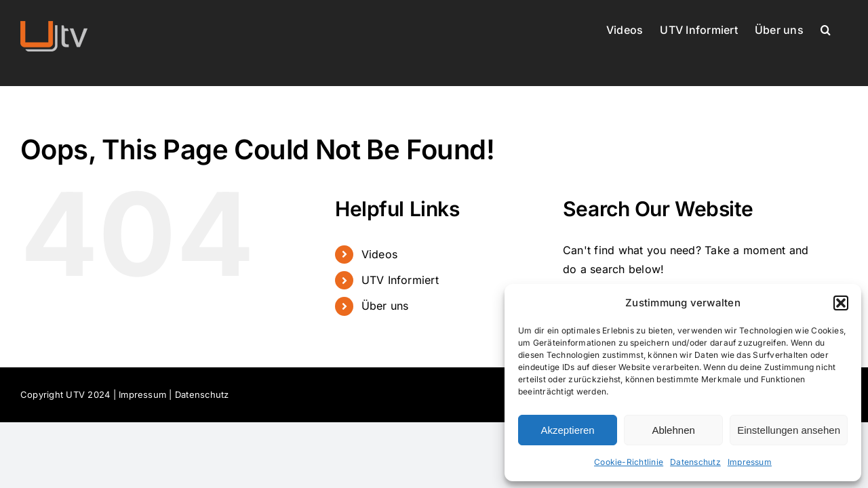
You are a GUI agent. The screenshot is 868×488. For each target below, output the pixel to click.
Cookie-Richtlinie (629, 462)
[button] (841, 303)
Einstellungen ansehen (789, 430)
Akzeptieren (567, 430)
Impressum (750, 462)
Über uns (385, 306)
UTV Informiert (400, 280)
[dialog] (683, 383)
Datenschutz (695, 462)
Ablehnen (673, 430)
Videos (379, 254)
